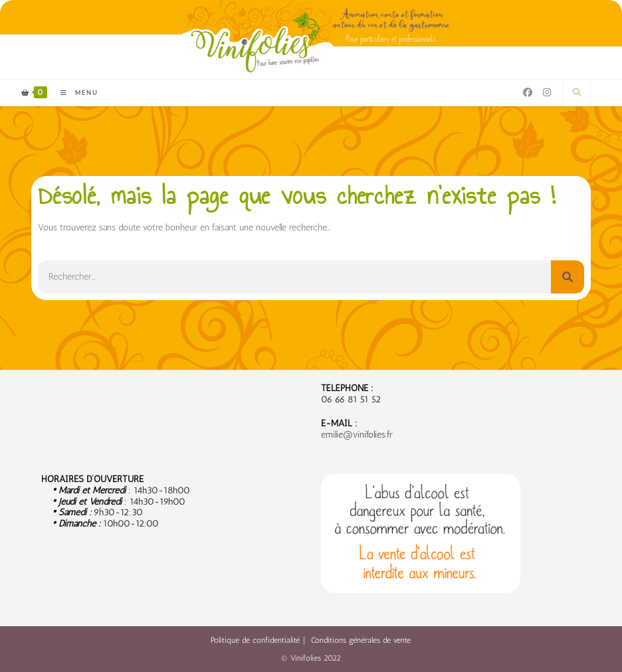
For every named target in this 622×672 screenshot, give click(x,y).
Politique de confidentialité (255, 640)
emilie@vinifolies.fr (357, 435)
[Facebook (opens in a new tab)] (528, 93)
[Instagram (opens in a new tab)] (547, 93)
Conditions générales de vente (361, 640)
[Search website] (577, 93)
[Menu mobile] (74, 93)
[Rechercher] (568, 277)
